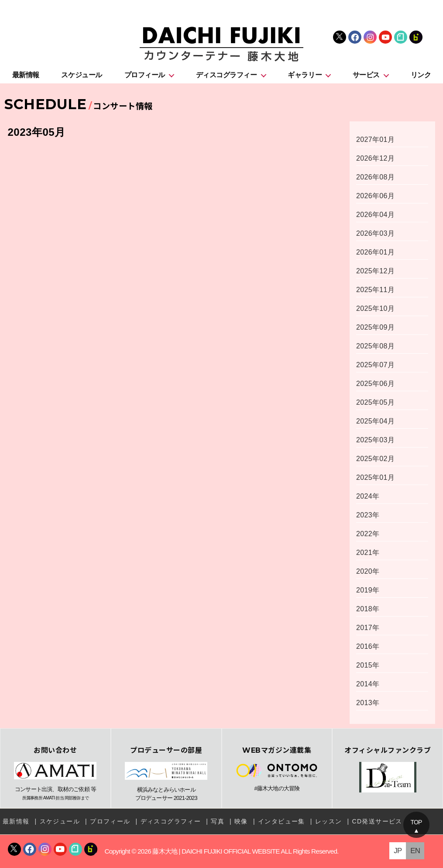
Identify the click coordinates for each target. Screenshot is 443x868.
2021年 (368, 553)
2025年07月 (375, 365)
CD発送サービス (377, 821)
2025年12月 (375, 271)
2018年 (368, 609)
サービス (366, 75)
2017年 (368, 628)
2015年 (368, 665)
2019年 (368, 590)
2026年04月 (375, 215)
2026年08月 (375, 177)
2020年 (368, 571)
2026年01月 (375, 252)
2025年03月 (375, 440)
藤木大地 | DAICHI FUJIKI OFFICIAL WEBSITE (216, 851)
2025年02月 (375, 459)
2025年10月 (375, 308)
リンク (421, 75)
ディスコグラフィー (227, 75)
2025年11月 (375, 290)
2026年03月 (375, 233)
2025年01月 (375, 477)
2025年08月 (375, 346)
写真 (218, 821)
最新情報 (26, 75)
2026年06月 (375, 196)
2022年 (368, 534)
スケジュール (81, 75)
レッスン (329, 821)
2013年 (368, 703)
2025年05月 (375, 402)
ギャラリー (305, 75)
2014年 (368, 684)
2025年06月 (375, 384)
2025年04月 (375, 421)
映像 (241, 821)
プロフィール (145, 75)
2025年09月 (375, 327)
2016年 (368, 646)
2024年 (368, 496)
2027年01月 (375, 139)
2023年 (368, 515)
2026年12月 (375, 158)
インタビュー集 (282, 821)
